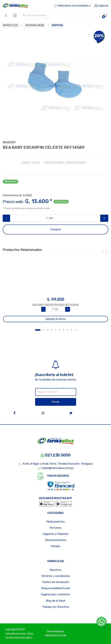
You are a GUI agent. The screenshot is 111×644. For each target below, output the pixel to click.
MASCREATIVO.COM (56, 636)
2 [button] (44, 330)
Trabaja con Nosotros (56, 607)
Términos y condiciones (55, 576)
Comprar (55, 229)
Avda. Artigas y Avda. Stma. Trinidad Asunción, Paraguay (55, 464)
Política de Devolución (56, 582)
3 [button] (48, 330)
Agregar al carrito (56, 319)
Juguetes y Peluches (55, 534)
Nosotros (55, 570)
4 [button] (52, 330)
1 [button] (38, 330)
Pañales (56, 546)
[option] (55, 83)
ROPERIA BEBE (35, 25)
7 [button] (64, 330)
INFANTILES (10, 25)
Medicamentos (56, 522)
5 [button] (56, 330)
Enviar (56, 402)
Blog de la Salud (56, 601)
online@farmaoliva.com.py (56, 468)
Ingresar (101, 6)
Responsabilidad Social (55, 588)
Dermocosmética (56, 540)
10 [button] (75, 330)
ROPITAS (57, 25)
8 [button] (67, 330)
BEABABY (9, 142)
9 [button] (71, 330)
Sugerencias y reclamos (55, 594)
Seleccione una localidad (72, 6)
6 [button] (60, 330)
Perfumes (55, 528)
